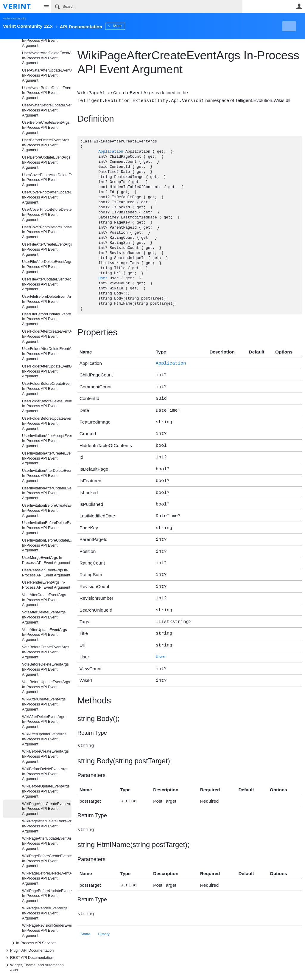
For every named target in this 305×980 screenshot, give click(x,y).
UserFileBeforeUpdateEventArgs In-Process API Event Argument (47, 319)
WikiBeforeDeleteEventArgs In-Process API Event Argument (45, 774)
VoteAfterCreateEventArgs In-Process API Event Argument (44, 600)
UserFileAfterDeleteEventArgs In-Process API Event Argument (47, 267)
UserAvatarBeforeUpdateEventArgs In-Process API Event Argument (47, 110)
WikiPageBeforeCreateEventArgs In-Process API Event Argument (47, 861)
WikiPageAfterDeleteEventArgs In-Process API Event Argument (47, 826)
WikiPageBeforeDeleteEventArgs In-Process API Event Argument (47, 878)
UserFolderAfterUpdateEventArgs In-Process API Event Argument (47, 371)
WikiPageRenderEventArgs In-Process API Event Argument (45, 913)
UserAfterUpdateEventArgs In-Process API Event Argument (45, 41)
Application (111, 151)
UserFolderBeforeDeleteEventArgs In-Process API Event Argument (47, 406)
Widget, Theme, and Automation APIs (34, 967)
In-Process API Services (33, 943)
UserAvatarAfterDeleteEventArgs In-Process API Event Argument (47, 58)
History (104, 915)
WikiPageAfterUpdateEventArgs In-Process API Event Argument (47, 843)
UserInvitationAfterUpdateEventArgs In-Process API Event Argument (47, 493)
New (288, 26)
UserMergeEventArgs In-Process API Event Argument (46, 560)
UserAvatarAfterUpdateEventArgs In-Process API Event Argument (47, 75)
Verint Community (14, 18)
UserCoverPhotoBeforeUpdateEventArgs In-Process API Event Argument (47, 232)
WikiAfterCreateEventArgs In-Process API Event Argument (44, 704)
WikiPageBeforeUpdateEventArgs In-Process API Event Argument (47, 896)
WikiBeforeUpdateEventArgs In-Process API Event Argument (46, 791)
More (134, 26)
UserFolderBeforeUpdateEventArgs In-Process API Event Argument (47, 424)
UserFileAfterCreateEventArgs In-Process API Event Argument (47, 249)
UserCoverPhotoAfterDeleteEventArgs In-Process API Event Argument (47, 180)
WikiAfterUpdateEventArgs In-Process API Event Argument (44, 739)
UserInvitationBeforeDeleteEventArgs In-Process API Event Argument (47, 528)
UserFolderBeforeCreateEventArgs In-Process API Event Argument (47, 389)
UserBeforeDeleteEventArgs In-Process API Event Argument (46, 145)
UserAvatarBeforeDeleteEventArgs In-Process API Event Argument (47, 93)
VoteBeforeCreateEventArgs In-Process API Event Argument (46, 652)
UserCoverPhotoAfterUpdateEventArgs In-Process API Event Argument (47, 197)
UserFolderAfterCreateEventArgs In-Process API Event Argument (47, 337)
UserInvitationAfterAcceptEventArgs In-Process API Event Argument (47, 441)
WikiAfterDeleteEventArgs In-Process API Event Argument (44, 722)
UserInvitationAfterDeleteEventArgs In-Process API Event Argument (47, 476)
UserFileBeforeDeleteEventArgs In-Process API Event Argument (47, 302)
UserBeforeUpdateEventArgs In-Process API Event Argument (46, 162)
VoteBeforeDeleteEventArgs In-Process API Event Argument (45, 669)
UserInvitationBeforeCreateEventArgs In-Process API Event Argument (47, 511)
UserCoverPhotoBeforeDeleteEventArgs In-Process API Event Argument (47, 215)
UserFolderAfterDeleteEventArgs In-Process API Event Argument (47, 354)
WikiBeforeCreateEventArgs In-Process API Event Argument (45, 756)
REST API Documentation (29, 958)
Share (85, 915)
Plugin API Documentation (29, 950)
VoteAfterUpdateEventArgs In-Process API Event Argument (45, 635)
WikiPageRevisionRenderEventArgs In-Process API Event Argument (47, 931)
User (299, 6)
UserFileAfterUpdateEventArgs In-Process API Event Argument (47, 284)
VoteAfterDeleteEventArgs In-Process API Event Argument (44, 617)
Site (46, 7)
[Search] (146, 7)
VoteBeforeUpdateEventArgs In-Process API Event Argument (46, 687)
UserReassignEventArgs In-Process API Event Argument (46, 573)
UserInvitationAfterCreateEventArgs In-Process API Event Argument (47, 458)
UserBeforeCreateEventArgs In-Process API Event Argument (46, 128)
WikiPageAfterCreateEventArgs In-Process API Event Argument (47, 809)
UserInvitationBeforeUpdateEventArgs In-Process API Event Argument (47, 545)
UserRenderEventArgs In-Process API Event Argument (46, 585)
